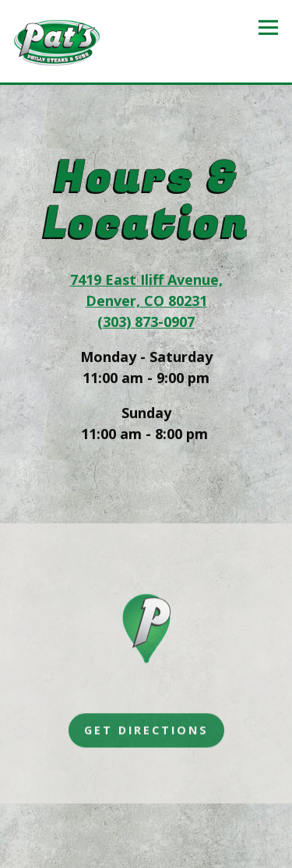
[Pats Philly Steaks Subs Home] (57, 41)
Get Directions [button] (146, 732)
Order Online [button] (146, 816)
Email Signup (146, 850)
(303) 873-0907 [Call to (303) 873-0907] (146, 322)
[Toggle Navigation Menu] (268, 28)
